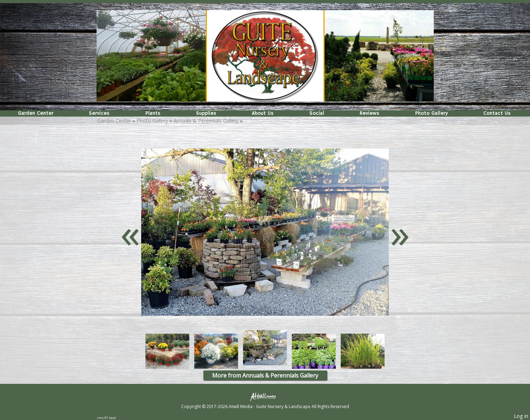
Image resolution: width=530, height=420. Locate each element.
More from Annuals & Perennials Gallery (265, 375)
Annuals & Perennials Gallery (206, 121)
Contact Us (497, 113)
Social (317, 113)
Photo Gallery (431, 113)
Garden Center (36, 113)
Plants (153, 113)
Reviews (369, 113)
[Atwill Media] (265, 396)
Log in (521, 416)
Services (99, 113)
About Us (263, 113)
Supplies (206, 113)
